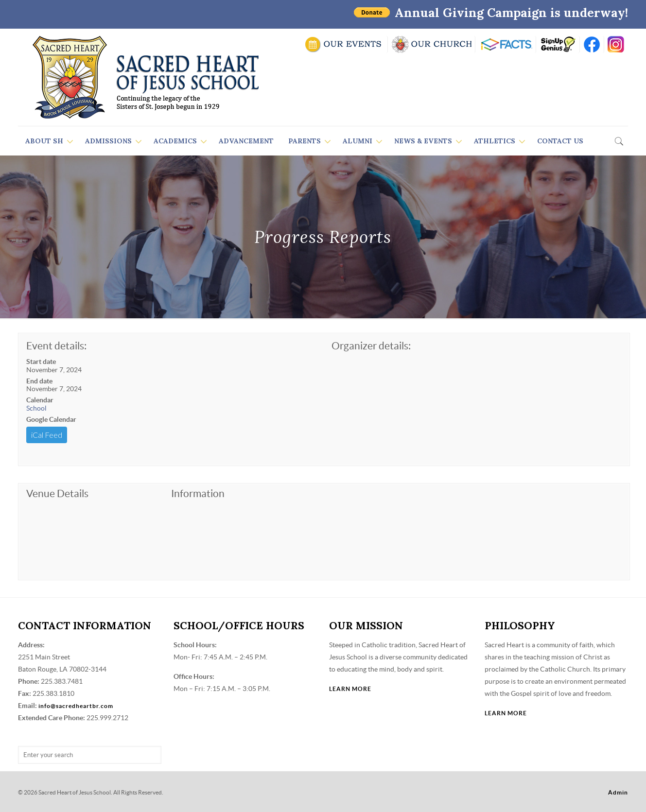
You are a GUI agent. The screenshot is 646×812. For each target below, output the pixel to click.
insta (616, 44)
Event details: (56, 346)
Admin (618, 792)
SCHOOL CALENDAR (344, 44)
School (36, 408)
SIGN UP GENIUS (558, 44)
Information (198, 493)
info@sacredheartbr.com (76, 706)
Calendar (40, 400)
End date (39, 381)
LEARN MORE (350, 689)
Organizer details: (371, 346)
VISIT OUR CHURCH (431, 44)
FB (592, 44)
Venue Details (57, 493)
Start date (41, 362)
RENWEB (506, 44)
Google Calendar (51, 419)
